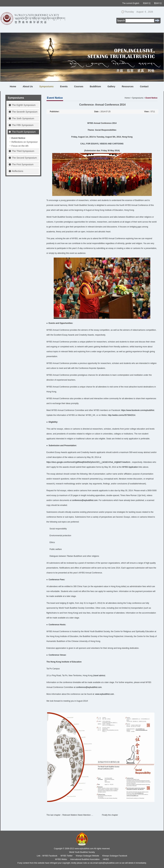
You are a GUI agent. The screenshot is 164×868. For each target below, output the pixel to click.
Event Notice (18, 138)
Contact (144, 86)
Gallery (111, 86)
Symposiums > (138, 98)
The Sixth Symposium (23, 118)
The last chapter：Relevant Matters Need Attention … (70, 815)
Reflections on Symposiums (26, 142)
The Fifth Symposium (23, 125)
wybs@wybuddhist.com (109, 863)
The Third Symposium (23, 151)
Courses (79, 86)
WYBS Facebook (50, 856)
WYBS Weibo (61, 859)
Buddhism (95, 86)
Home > (128, 98)
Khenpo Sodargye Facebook (115, 856)
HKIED (106, 859)
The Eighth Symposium (24, 105)
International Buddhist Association (85, 859)
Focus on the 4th (20, 146)
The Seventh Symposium (25, 112)
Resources (128, 86)
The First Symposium (23, 164)
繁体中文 (158, 3)
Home (13, 86)
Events (64, 86)
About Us (28, 86)
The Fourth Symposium (24, 132)
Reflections (18, 171)
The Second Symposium (24, 158)
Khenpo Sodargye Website (88, 856)
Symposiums (46, 86)
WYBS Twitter (67, 856)
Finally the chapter (110, 815)
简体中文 (147, 3)
